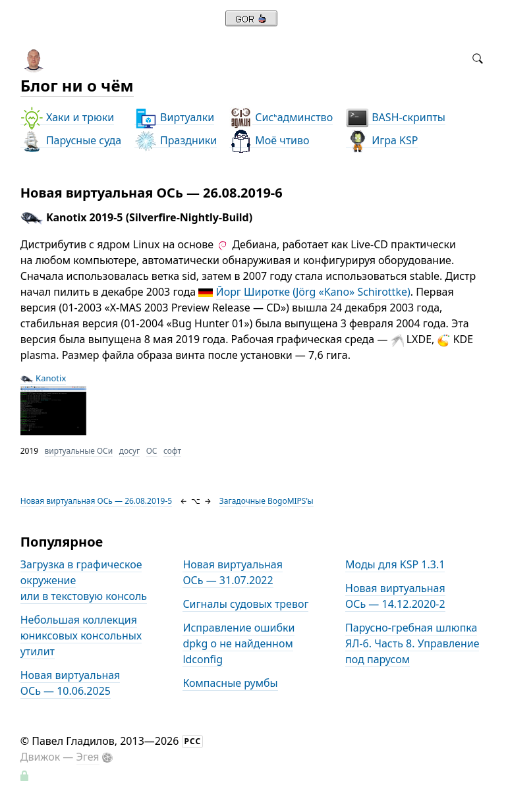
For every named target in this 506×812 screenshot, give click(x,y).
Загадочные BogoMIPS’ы (267, 501)
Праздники (176, 141)
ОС (152, 451)
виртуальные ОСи (79, 451)
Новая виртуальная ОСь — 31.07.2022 (233, 572)
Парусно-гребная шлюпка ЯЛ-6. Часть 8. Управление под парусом (412, 643)
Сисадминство (281, 118)
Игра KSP (382, 141)
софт (172, 451)
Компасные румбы (230, 683)
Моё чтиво (269, 141)
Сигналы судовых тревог (245, 604)
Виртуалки (174, 118)
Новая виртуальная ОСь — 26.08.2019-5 (97, 501)
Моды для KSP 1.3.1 (395, 564)
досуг (130, 451)
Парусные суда (71, 141)
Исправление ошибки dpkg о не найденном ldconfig (239, 643)
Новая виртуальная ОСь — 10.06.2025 (70, 683)
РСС (193, 741)
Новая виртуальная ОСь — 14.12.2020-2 (395, 596)
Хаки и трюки (67, 118)
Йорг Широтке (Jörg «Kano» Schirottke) (313, 292)
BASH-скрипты (396, 118)
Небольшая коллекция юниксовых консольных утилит (81, 636)
